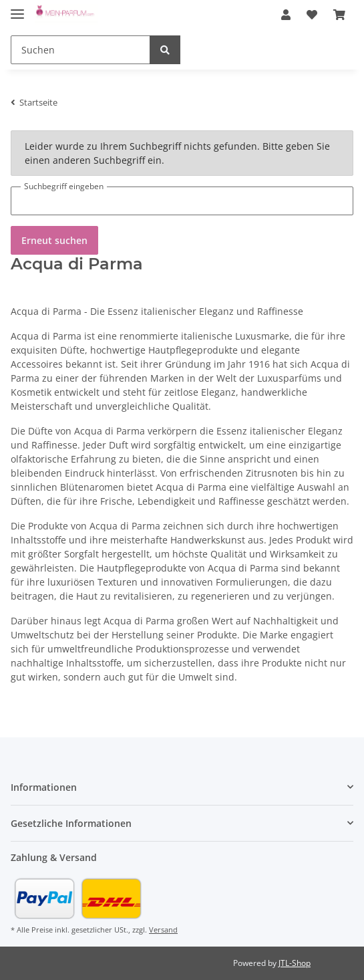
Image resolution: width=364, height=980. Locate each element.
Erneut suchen (54, 240)
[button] (286, 15)
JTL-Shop (295, 963)
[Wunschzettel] (312, 15)
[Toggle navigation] (17, 8)
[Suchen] (80, 50)
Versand (163, 930)
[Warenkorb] (339, 15)
